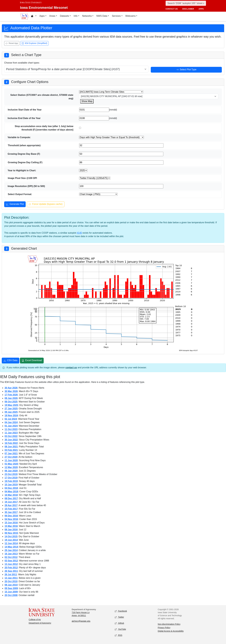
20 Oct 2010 (11, 581)
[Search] (186, 3)
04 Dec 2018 (11, 488)
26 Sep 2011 (11, 571)
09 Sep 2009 (11, 588)
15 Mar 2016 (11, 526)
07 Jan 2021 (11, 454)
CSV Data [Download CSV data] (11, 361)
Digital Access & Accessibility (171, 631)
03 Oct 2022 (11, 436)
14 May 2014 (11, 547)
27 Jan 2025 (11, 409)
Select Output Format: (20, 194)
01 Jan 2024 (11, 426)
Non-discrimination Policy (169, 624)
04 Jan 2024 (11, 422)
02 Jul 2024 (11, 419)
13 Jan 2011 (11, 578)
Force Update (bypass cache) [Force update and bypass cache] (46, 204)
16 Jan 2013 (11, 554)
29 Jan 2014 (11, 550)
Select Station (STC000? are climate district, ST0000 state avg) (42, 97)
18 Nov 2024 (11, 415)
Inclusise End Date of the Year (24, 118)
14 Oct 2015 (11, 536)
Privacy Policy (164, 628)
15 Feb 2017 (11, 509)
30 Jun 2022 (11, 440)
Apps (42, 16)
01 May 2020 (11, 464)
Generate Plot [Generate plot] (15, 204)
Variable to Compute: (19, 137)
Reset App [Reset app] (12, 43)
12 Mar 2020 (11, 467)
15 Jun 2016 (11, 523)
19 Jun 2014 (11, 540)
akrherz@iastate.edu (81, 621)
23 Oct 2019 (11, 474)
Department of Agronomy (40, 623)
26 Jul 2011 (11, 575)
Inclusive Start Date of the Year (25, 110)
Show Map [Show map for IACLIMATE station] (87, 101)
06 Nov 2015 (11, 533)
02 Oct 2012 (11, 557)
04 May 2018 (11, 492)
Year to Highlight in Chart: (22, 170)
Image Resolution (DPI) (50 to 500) (26, 186)
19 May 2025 (11, 405)
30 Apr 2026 (11, 388)
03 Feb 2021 (11, 450)
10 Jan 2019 (11, 485)
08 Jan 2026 (11, 398)
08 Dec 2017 (11, 498)
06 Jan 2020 (11, 471)
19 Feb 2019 (11, 481)
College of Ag (35, 620)
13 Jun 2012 (11, 564)
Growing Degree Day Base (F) (24, 154)
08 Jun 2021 (11, 447)
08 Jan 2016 (11, 530)
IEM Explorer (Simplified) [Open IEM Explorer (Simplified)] (35, 43)
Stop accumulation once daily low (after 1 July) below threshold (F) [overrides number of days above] (44, 128)
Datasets (64, 16)
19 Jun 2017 (11, 502)
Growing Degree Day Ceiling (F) (25, 162)
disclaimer (188, 9)
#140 (79, 233)
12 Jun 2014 (11, 543)
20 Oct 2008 (11, 595)
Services (116, 16)
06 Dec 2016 (11, 516)
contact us (172, 9)
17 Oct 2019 (11, 478)
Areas (52, 16)
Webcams (131, 16)
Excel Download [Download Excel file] (32, 361)
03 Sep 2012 (11, 561)
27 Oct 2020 (11, 457)
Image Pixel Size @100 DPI (22, 178)
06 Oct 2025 (11, 402)
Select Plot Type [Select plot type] (186, 70)
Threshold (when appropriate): (24, 145)
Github (119, 623)
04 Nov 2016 (11, 519)
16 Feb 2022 (11, 443)
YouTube (120, 629)
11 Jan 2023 (11, 433)
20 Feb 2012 (11, 568)
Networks (87, 16)
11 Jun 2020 (11, 460)
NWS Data (102, 16)
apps (201, 9)
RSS (118, 635)
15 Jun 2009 (11, 592)
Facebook (121, 611)
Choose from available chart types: (22, 63)
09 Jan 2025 (11, 412)
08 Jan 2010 (11, 585)
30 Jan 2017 (11, 512)
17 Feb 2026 (11, 395)
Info (76, 16)
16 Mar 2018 (11, 495)
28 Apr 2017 (11, 505)
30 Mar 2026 (11, 391)
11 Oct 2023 (11, 429)
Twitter (119, 617)
